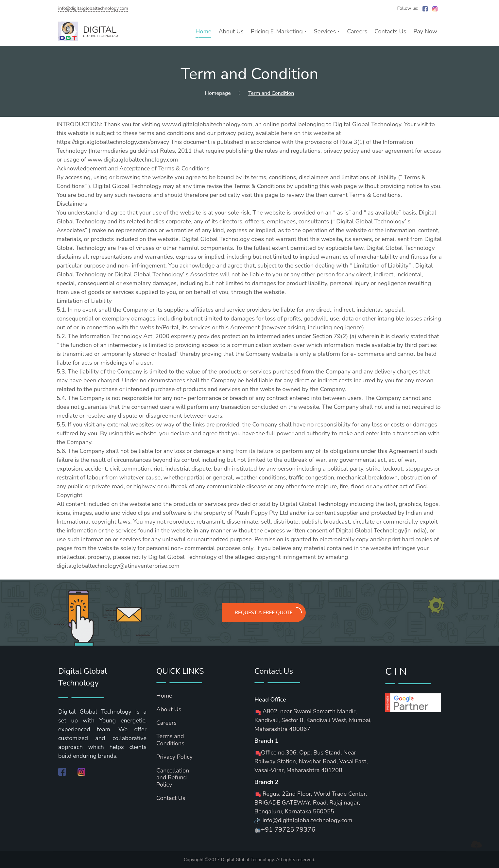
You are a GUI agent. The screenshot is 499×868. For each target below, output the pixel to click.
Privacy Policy (174, 757)
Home (204, 31)
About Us (231, 31)
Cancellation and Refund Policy (173, 778)
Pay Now (425, 31)
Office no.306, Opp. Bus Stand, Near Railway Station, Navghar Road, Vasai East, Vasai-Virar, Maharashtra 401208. (311, 761)
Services (327, 31)
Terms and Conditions (170, 740)
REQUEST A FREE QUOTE (268, 611)
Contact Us (171, 798)
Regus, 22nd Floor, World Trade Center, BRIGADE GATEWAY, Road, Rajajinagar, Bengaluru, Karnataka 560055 (311, 803)
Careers (357, 31)
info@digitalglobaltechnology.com (93, 8)
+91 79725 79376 (288, 830)
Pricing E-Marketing (279, 31)
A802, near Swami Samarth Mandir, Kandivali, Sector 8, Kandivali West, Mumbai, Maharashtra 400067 (313, 720)
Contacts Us (390, 31)
